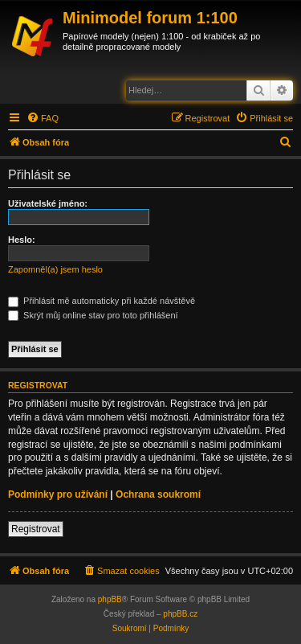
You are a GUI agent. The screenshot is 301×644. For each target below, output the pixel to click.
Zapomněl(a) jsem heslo (55, 269)
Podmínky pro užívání (58, 494)
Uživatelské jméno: (48, 203)
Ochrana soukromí (158, 494)
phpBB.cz (180, 614)
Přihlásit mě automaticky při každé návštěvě (102, 301)
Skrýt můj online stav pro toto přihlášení (93, 315)
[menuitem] (43, 118)
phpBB (110, 599)
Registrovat (36, 529)
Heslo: (22, 240)
